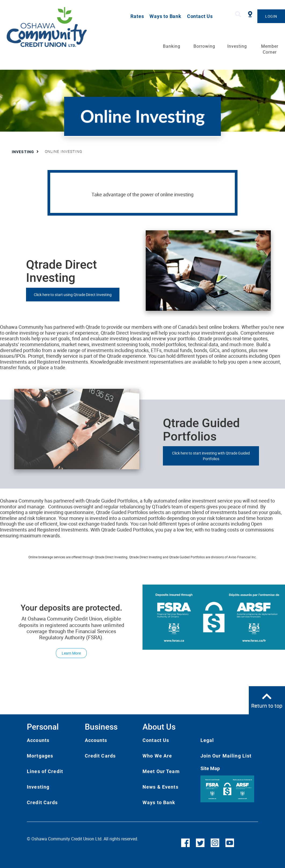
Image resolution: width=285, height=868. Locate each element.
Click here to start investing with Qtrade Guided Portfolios (211, 456)
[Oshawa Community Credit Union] (58, 27)
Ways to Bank (165, 16)
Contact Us (200, 16)
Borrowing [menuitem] (204, 46)
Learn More (68, 653)
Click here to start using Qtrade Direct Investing (73, 295)
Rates (137, 16)
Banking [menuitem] (172, 46)
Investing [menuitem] (237, 46)
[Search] (238, 14)
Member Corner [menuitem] (270, 49)
